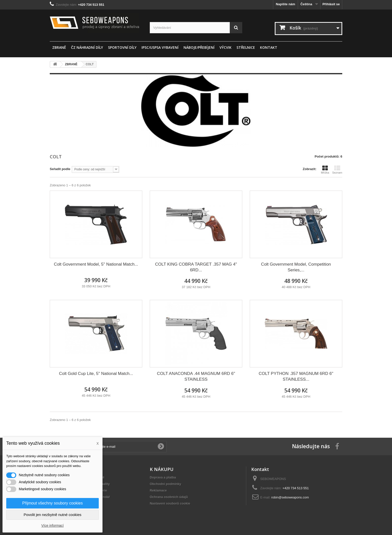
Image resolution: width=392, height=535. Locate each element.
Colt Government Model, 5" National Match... (96, 264)
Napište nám (285, 4)
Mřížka (325, 170)
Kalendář (103, 497)
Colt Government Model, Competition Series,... (296, 267)
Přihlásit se (331, 4)
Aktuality (103, 484)
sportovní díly (122, 47)
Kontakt (269, 47)
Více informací (52, 525)
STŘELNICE (246, 47)
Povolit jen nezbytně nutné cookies (53, 515)
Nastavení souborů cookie (170, 503)
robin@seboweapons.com (290, 497)
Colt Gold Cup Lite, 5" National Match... (96, 374)
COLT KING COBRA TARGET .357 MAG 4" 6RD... (196, 267)
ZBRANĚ (59, 47)
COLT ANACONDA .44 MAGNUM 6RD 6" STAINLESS (196, 376)
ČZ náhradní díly (87, 47)
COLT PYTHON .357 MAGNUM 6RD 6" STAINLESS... (296, 376)
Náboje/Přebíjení (199, 47)
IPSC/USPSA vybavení (160, 47)
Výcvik (225, 47)
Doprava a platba (163, 477)
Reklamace (158, 490)
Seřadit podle (60, 169)
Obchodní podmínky (165, 484)
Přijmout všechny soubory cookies (52, 503)
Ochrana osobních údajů (169, 497)
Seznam (337, 170)
